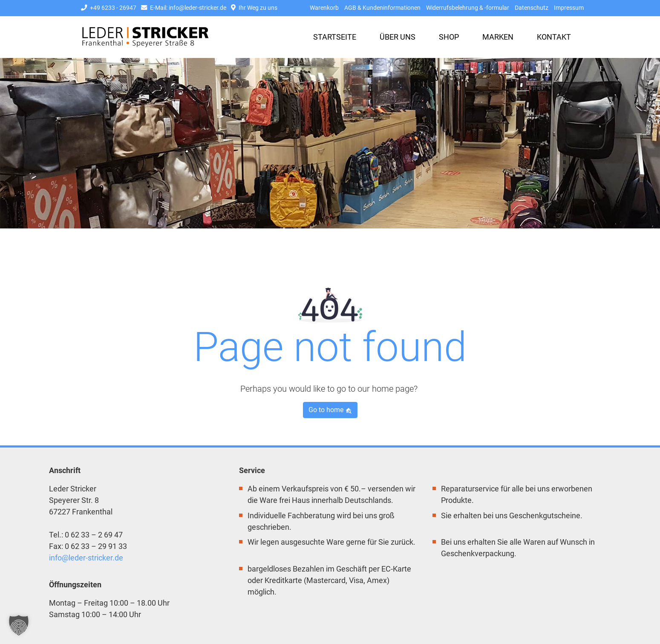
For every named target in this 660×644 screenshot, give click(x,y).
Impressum (569, 8)
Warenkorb (324, 8)
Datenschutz (532, 8)
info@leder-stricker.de (86, 558)
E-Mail (184, 8)
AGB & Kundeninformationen (382, 8)
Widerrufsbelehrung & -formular (468, 8)
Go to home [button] (330, 410)
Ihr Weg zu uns (254, 8)
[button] (19, 625)
